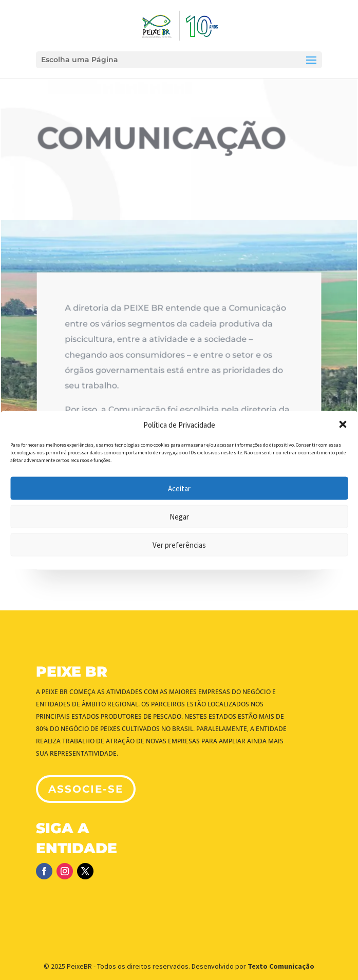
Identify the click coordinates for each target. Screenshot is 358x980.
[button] (343, 425)
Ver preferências (179, 544)
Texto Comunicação (281, 966)
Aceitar (179, 488)
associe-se (86, 789)
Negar (179, 516)
